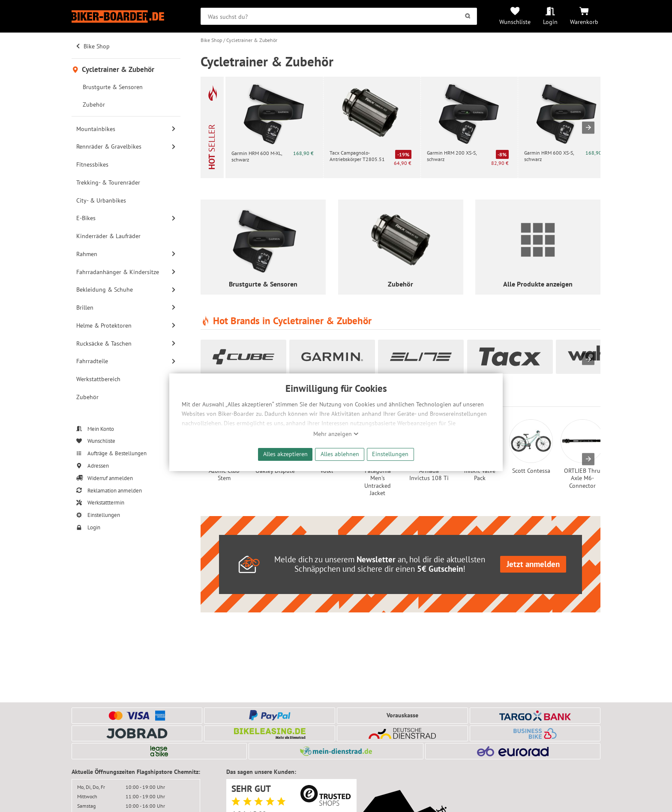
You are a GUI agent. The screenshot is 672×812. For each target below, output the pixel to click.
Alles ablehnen (340, 454)
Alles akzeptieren (285, 454)
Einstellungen (390, 454)
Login (550, 22)
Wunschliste (515, 22)
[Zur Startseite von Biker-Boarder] (126, 16)
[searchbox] (339, 16)
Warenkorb (584, 22)
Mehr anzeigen (336, 434)
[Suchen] (467, 16)
